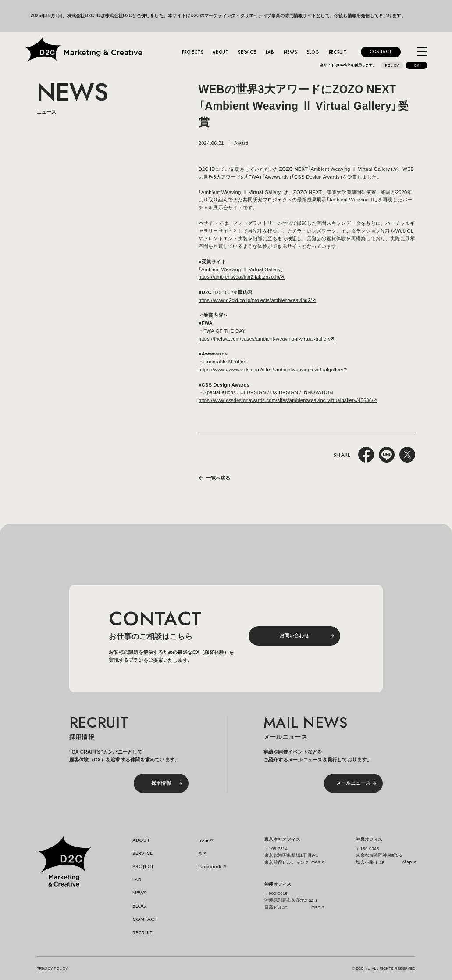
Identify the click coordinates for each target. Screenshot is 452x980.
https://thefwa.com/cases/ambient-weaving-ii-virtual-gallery (265, 339)
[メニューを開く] (423, 52)
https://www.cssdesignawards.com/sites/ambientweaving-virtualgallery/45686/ (286, 400)
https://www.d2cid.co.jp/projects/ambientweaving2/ (255, 300)
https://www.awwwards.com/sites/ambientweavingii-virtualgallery (271, 370)
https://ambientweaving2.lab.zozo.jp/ (240, 277)
